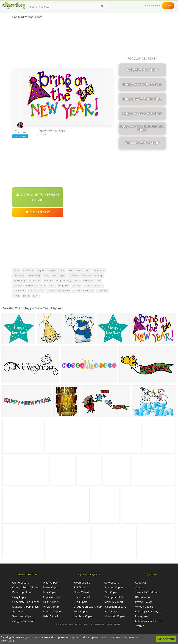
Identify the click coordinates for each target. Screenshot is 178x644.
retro (17, 296)
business (74, 275)
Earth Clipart (51, 602)
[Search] (102, 7)
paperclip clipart (22, 592)
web (41, 291)
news (62, 270)
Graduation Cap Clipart (88, 607)
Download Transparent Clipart (38, 197)
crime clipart (20, 583)
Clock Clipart (81, 592)
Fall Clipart (80, 587)
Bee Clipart (80, 602)
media (26, 296)
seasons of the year (83, 291)
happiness (63, 286)
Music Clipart (51, 607)
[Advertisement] (63, 44)
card (87, 270)
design (42, 286)
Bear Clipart (81, 611)
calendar (31, 286)
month (32, 291)
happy (41, 270)
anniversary (20, 281)
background (64, 291)
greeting (18, 286)
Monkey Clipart (114, 602)
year (87, 286)
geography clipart (24, 621)
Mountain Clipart (115, 616)
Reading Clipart (114, 587)
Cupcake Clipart (53, 597)
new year (86, 275)
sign (77, 281)
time (52, 286)
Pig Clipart (111, 611)
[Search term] (67, 7)
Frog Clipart (50, 592)
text (99, 281)
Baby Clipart (50, 616)
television (102, 291)
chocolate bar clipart (25, 602)
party (36, 296)
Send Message (20, 136)
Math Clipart (51, 583)
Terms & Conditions (147, 592)
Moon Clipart (82, 583)
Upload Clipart (144, 607)
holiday (99, 275)
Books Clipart (51, 587)
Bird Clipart (111, 592)
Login (168, 6)
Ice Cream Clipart (115, 607)
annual (51, 291)
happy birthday (64, 281)
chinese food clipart (25, 587)
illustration (28, 270)
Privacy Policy (143, 602)
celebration (19, 275)
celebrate (88, 281)
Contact (140, 587)
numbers (97, 286)
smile (17, 270)
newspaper (35, 281)
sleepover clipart (23, 616)
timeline (76, 286)
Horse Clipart (82, 597)
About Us (141, 583)
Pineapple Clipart (115, 597)
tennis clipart (59, 275)
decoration (19, 291)
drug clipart (20, 597)
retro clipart (75, 270)
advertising (34, 275)
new (46, 275)
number (48, 281)
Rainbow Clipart (83, 616)
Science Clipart (52, 611)
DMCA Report (143, 597)
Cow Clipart (112, 583)
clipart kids (99, 270)
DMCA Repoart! (38, 212)
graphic (52, 270)
